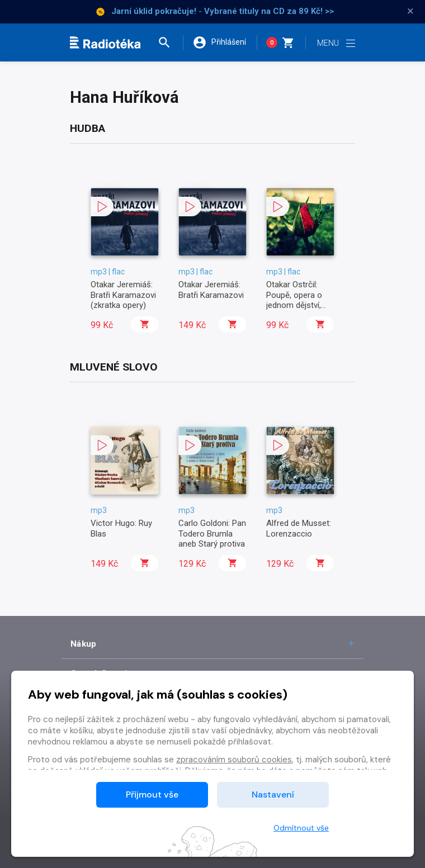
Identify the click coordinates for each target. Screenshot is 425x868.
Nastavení (273, 795)
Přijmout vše (152, 795)
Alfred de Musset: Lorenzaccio (299, 528)
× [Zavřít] (410, 11)
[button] (170, 42)
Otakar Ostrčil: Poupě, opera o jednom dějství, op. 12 (294, 300)
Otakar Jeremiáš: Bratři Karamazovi (211, 290)
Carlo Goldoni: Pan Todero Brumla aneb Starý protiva (212, 533)
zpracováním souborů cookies (234, 760)
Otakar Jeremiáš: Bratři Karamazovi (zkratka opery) (123, 295)
